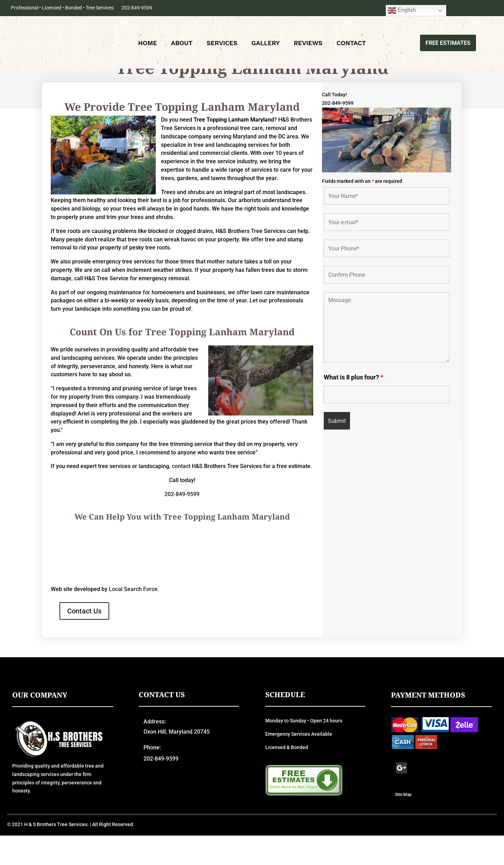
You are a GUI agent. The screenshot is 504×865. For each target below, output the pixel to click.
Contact (351, 44)
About (182, 44)
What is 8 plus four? (353, 407)
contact (181, 496)
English (402, 11)
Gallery (265, 44)
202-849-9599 (137, 8)
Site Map (403, 824)
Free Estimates (448, 43)
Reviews (308, 44)
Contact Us (84, 640)
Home (148, 44)
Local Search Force (133, 619)
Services (222, 44)
